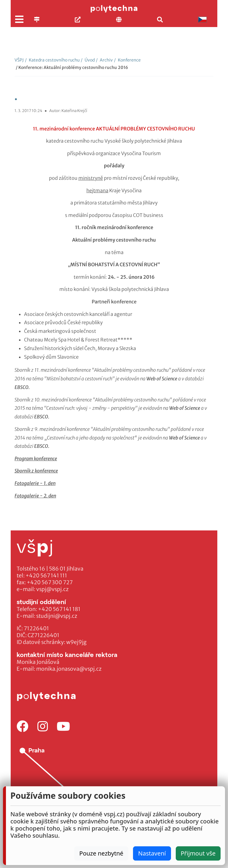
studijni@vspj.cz (57, 616)
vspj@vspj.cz (52, 589)
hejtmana (97, 190)
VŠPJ (19, 60)
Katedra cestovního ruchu (52, 60)
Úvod (88, 60)
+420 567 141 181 (59, 609)
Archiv (104, 60)
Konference (127, 60)
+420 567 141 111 (46, 576)
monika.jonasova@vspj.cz (69, 669)
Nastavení (152, 853)
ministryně (91, 178)
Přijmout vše (198, 853)
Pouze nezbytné (101, 853)
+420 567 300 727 (50, 582)
